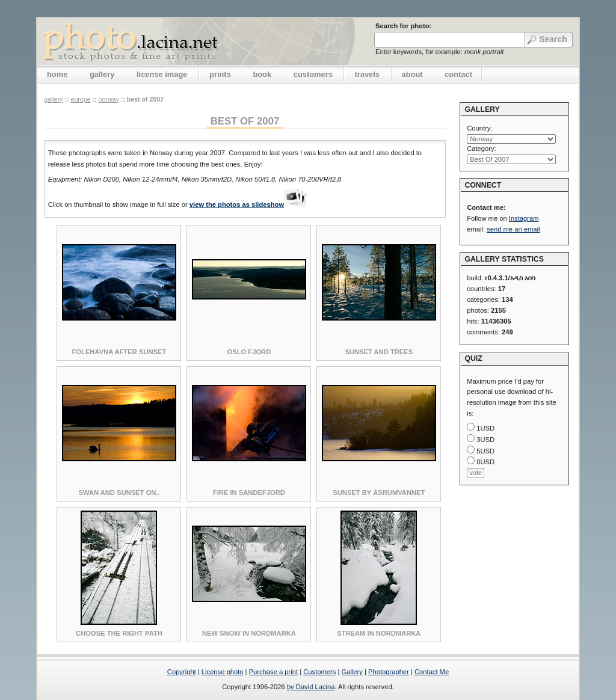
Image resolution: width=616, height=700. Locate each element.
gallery (102, 74)
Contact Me (432, 672)
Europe (80, 99)
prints (220, 74)
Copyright (182, 672)
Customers (319, 672)
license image (162, 74)
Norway (109, 99)
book (262, 74)
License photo (223, 672)
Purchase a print (273, 672)
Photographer (389, 672)
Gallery (352, 672)
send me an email (513, 229)
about (412, 74)
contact (458, 74)
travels (367, 74)
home (57, 74)
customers (313, 74)
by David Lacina (311, 687)
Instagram (524, 218)
